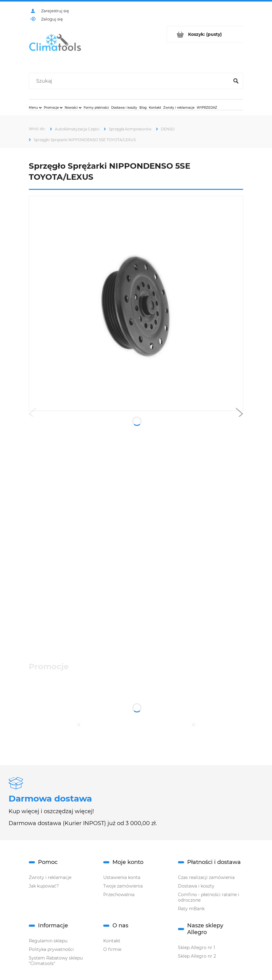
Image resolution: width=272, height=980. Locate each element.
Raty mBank (191, 909)
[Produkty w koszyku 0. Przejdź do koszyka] (205, 34)
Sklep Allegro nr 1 (196, 948)
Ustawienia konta (122, 877)
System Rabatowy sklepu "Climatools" (56, 961)
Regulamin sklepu (48, 941)
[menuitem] (35, 107)
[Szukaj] (236, 81)
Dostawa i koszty (196, 886)
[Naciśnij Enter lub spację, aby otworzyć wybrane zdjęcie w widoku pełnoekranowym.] (136, 303)
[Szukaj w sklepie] (130, 81)
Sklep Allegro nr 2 (197, 956)
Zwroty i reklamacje (50, 877)
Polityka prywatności (51, 949)
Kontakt (112, 941)
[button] (32, 415)
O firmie (112, 949)
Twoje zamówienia (123, 886)
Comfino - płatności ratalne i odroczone (209, 897)
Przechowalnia (119, 895)
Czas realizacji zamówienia (206, 877)
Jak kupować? (44, 886)
